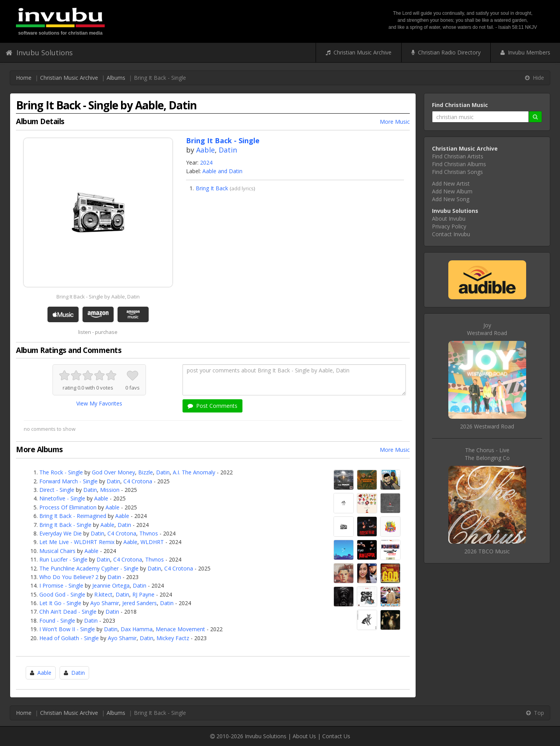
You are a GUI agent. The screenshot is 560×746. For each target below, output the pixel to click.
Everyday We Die (61, 533)
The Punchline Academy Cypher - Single (89, 568)
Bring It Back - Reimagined (73, 516)
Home (24, 78)
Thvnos (149, 533)
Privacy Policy (449, 226)
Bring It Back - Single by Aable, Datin (98, 297)
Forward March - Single (68, 481)
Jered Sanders (140, 603)
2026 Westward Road (487, 426)
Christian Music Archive (359, 52)
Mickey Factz (173, 638)
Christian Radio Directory (446, 52)
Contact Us (336, 736)
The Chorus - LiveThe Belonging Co (487, 454)
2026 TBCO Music (487, 551)
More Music (395, 122)
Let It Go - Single (60, 603)
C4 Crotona (138, 481)
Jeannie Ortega (111, 585)
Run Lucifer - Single (63, 559)
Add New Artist (451, 183)
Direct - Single (57, 490)
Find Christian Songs (457, 172)
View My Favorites (99, 403)
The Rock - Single (61, 472)
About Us (304, 736)
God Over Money (113, 472)
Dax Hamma (137, 629)
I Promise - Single (61, 585)
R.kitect (103, 594)
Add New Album (452, 191)
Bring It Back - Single (65, 525)
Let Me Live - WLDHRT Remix (77, 542)
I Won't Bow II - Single (67, 629)
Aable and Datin (222, 171)
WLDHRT (152, 542)
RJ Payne (143, 594)
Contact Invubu (451, 234)
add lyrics (242, 188)
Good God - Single (62, 594)
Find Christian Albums (459, 164)
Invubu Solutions (39, 53)
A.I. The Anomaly (194, 472)
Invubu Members (525, 52)
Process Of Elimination (68, 507)
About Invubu (449, 219)
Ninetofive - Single (62, 498)
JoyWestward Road (487, 329)
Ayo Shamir (105, 603)
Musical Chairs (57, 551)
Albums (116, 78)
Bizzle (146, 472)
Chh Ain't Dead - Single (68, 612)
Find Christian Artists (458, 156)
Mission (110, 490)
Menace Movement (180, 629)
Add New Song (451, 199)
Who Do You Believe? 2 (69, 577)
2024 (206, 162)
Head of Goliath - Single (69, 638)
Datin (228, 150)
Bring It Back (212, 188)
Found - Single (57, 620)
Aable (205, 150)
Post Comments (212, 406)
